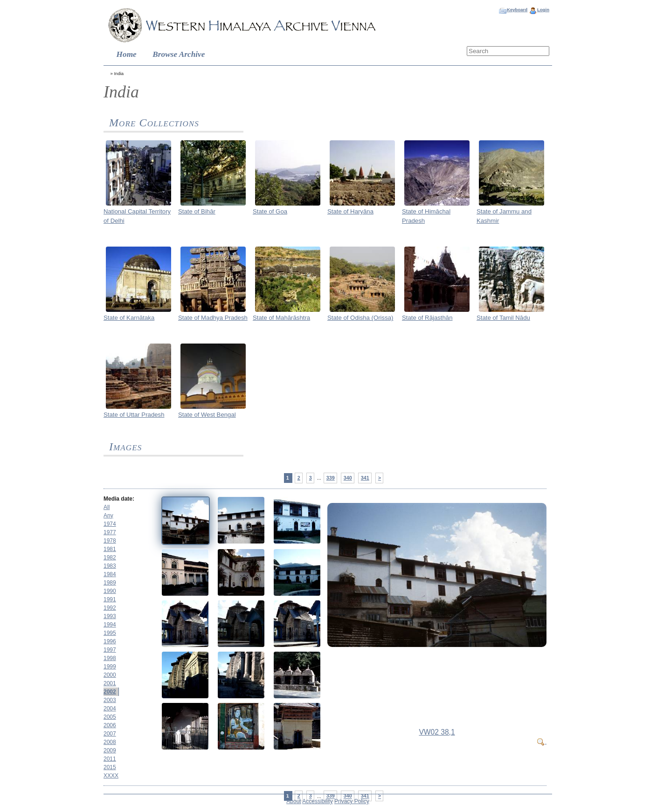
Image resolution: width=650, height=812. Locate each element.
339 (331, 478)
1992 (110, 608)
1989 (110, 583)
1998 (110, 658)
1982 (110, 557)
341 (365, 478)
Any (108, 516)
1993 (110, 616)
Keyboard (517, 10)
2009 (110, 750)
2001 (110, 683)
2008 (110, 742)
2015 (110, 767)
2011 (110, 759)
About (294, 801)
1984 (110, 574)
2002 (110, 692)
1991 (110, 599)
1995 (110, 633)
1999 (110, 667)
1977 (110, 532)
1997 (110, 650)
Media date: (119, 499)
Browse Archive (179, 54)
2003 (110, 700)
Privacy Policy (352, 801)
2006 (110, 725)
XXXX (111, 776)
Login (543, 10)
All (107, 507)
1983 (110, 566)
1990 (110, 591)
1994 (110, 625)
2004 (110, 709)
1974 (110, 524)
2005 (110, 717)
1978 (110, 541)
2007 (110, 734)
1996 (110, 641)
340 (348, 478)
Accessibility (317, 801)
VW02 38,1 (437, 732)
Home (127, 54)
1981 (110, 549)
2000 (110, 675)
